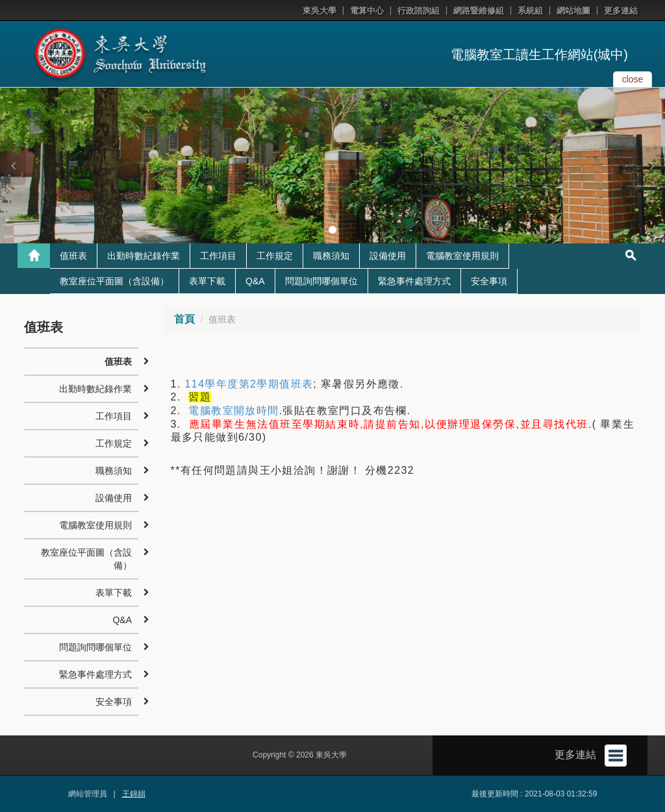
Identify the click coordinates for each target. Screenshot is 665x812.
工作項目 (218, 256)
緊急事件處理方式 (414, 281)
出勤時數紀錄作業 (144, 256)
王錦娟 (134, 794)
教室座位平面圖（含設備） (114, 281)
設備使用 (388, 256)
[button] (13, 166)
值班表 (73, 256)
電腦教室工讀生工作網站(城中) (539, 55)
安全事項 (489, 281)
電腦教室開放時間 (233, 411)
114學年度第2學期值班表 (249, 384)
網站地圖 (573, 11)
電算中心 (367, 11)
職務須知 (331, 256)
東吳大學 (320, 11)
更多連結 (621, 11)
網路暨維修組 (479, 11)
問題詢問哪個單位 (321, 281)
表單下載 (207, 281)
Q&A (255, 281)
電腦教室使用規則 (462, 256)
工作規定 (275, 256)
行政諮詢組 (419, 11)
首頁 (184, 319)
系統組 (530, 11)
